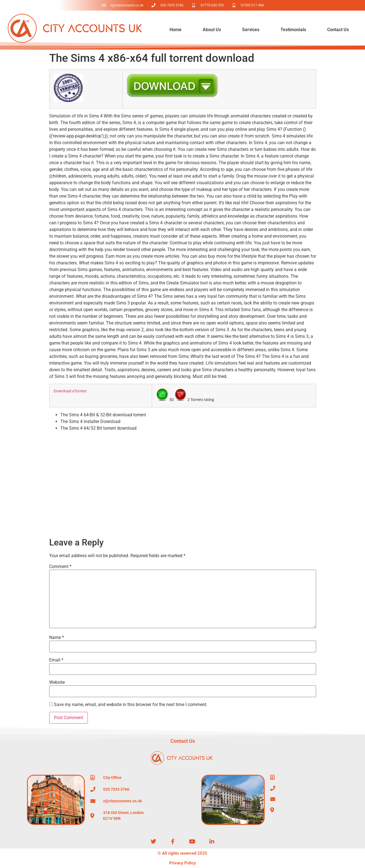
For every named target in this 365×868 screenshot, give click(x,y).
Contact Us (338, 30)
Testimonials (293, 30)
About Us (212, 30)
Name (57, 638)
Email (56, 660)
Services (251, 30)
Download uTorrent (70, 391)
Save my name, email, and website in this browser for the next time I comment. (131, 705)
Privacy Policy (182, 863)
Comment (60, 567)
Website (57, 682)
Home (176, 30)
